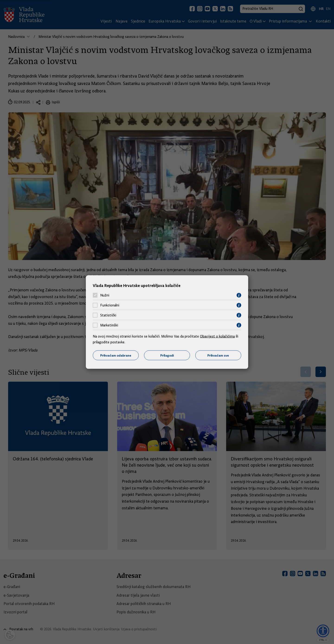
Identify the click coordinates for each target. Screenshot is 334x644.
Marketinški (109, 325)
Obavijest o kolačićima (217, 336)
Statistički (108, 315)
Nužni (105, 295)
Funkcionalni (110, 305)
